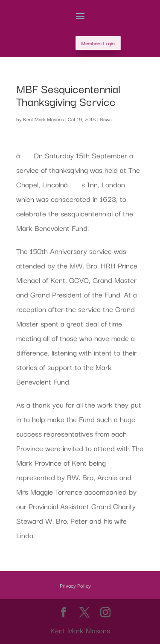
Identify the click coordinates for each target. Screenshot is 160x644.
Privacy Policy (75, 585)
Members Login (113, 43)
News (106, 119)
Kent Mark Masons (44, 119)
